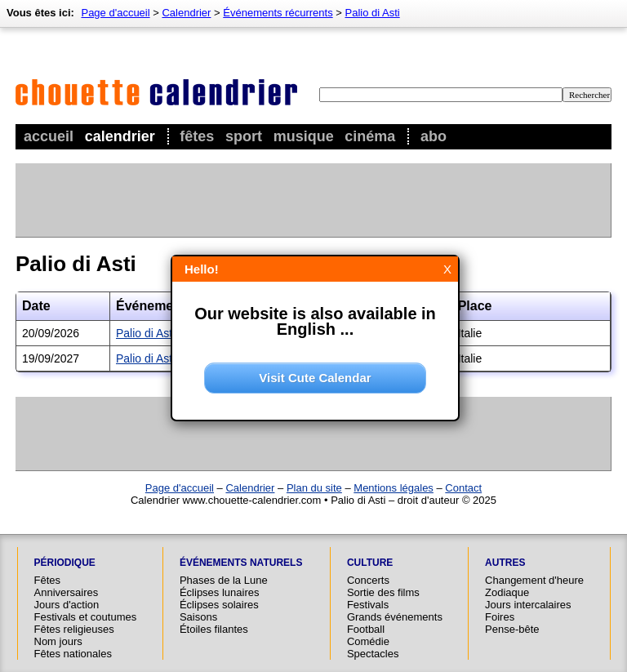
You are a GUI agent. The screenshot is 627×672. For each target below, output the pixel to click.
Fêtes (197, 136)
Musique (304, 136)
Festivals (368, 605)
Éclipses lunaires (220, 592)
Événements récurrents (278, 13)
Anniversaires (67, 592)
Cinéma (370, 136)
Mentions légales (394, 488)
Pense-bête (512, 629)
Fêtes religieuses (74, 629)
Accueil (49, 136)
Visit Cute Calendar (315, 378)
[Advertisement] (313, 200)
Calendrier (120, 136)
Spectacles (373, 654)
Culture (370, 563)
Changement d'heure (534, 580)
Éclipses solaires (219, 605)
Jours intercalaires (528, 605)
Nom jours (58, 641)
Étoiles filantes (214, 629)
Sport (244, 136)
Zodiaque (507, 592)
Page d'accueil (115, 13)
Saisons (198, 617)
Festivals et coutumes (86, 617)
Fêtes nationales (73, 654)
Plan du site (314, 488)
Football (366, 629)
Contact (463, 488)
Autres (505, 563)
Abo (434, 136)
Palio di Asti (373, 13)
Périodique (65, 563)
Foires (500, 617)
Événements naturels (241, 563)
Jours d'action (67, 605)
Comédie (368, 641)
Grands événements (395, 617)
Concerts (368, 580)
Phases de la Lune (224, 580)
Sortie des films (383, 592)
